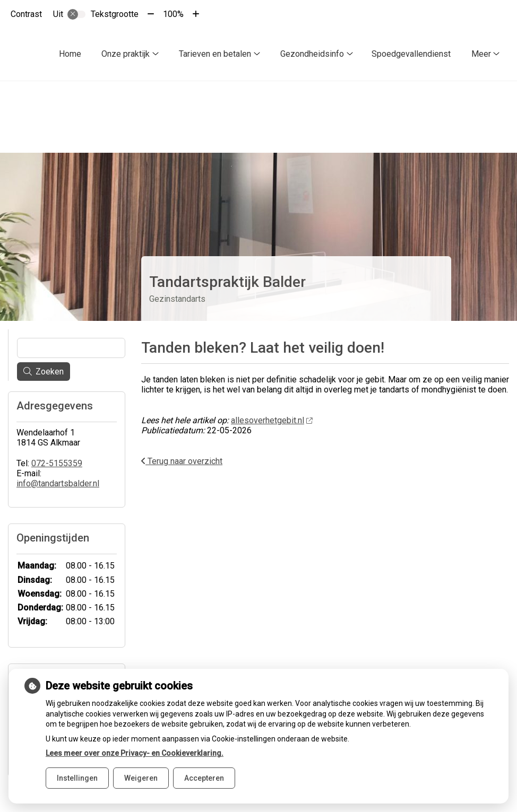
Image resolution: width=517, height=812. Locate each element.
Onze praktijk (126, 54)
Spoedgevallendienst (411, 54)
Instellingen (77, 778)
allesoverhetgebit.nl (272, 402)
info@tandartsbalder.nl (58, 465)
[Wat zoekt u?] (71, 329)
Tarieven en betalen (215, 54)
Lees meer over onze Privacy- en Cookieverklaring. (135, 753)
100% (173, 14)
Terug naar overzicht (182, 443)
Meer (481, 54)
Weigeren (141, 778)
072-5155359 (57, 445)
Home (70, 54)
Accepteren (204, 778)
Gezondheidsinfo (312, 54)
